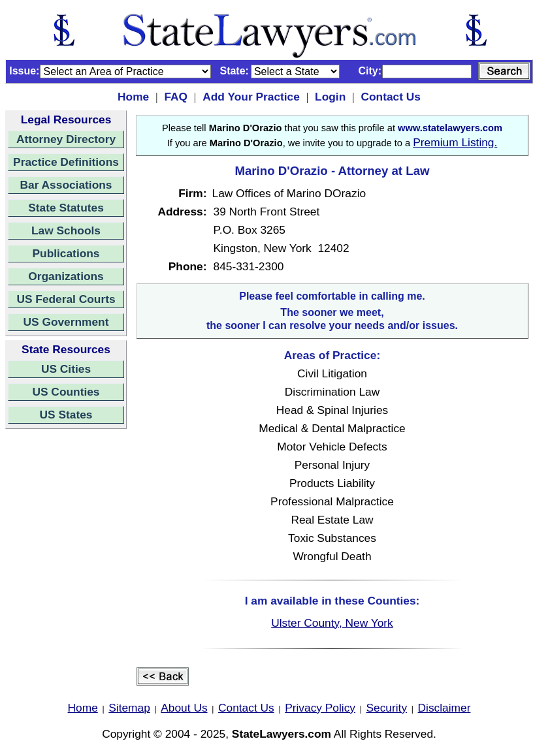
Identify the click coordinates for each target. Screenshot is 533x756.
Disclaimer (444, 708)
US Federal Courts (66, 299)
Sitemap (129, 708)
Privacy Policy (320, 708)
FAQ (176, 97)
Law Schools (66, 230)
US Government (66, 322)
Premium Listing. (455, 142)
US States (66, 415)
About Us (184, 708)
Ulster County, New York (332, 623)
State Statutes (66, 208)
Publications (66, 253)
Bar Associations (66, 185)
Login (330, 97)
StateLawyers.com (282, 734)
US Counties (66, 392)
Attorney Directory (66, 139)
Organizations (66, 276)
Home (133, 97)
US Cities (66, 369)
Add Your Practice (251, 97)
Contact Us (390, 97)
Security (387, 708)
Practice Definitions (66, 162)
